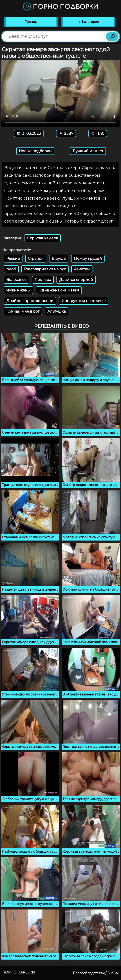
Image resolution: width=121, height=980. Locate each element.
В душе (59, 259)
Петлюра (43, 280)
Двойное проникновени (30, 301)
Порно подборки (61, 7)
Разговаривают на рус (45, 269)
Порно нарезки (19, 972)
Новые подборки (35, 151)
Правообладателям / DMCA (95, 973)
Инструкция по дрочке (84, 301)
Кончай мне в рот (23, 311)
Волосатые (16, 280)
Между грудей (88, 259)
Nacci (11, 269)
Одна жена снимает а (59, 290)
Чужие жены (18, 290)
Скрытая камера (43, 238)
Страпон (36, 259)
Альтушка (57, 311)
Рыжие (13, 259)
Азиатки (82, 269)
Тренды (31, 22)
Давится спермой (76, 280)
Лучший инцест (88, 151)
